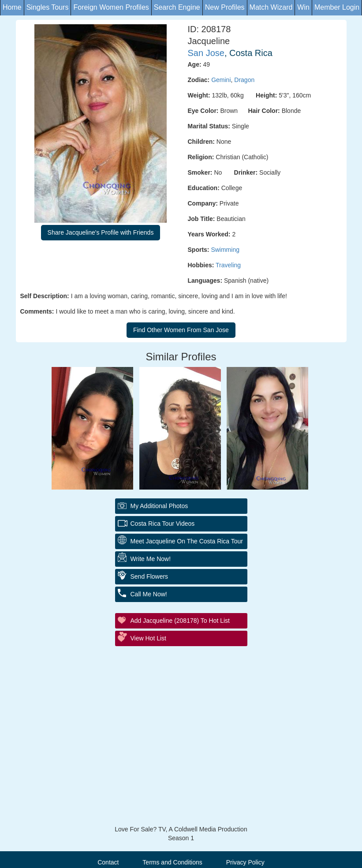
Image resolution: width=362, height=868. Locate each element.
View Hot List (148, 638)
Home (12, 7)
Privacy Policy (245, 862)
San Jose (206, 53)
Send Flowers (149, 576)
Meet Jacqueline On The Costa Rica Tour (187, 541)
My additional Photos (159, 506)
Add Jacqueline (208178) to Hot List (180, 621)
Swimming (225, 250)
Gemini (221, 80)
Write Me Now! (151, 559)
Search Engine (177, 7)
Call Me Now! (149, 594)
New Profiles (225, 7)
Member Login (337, 7)
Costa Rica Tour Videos (163, 524)
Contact (108, 862)
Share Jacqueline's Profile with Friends (101, 232)
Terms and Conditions (172, 862)
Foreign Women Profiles (111, 7)
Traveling (228, 265)
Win (303, 7)
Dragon (244, 80)
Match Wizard (271, 7)
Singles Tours (48, 7)
